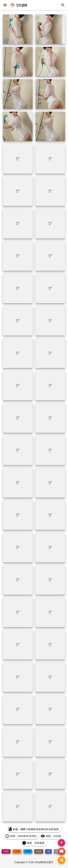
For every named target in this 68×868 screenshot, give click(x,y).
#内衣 (6, 851)
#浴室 (39, 851)
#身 (48, 851)
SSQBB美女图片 (44, 862)
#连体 (17, 851)
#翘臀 (28, 851)
